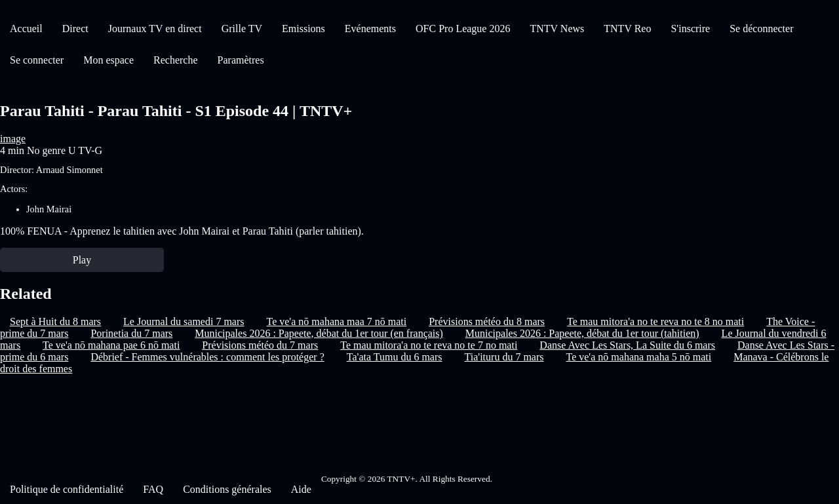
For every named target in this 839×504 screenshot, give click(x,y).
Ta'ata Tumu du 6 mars (395, 357)
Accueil (26, 29)
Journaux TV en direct (155, 29)
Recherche (176, 60)
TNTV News (557, 29)
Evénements (370, 29)
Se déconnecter (761, 29)
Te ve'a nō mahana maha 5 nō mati (638, 357)
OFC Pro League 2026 (463, 29)
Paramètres (241, 60)
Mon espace (108, 60)
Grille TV (242, 29)
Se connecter (37, 60)
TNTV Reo (627, 29)
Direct (75, 29)
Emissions (303, 29)
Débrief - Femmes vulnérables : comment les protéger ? (207, 357)
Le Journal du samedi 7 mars (184, 321)
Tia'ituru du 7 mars (504, 357)
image (13, 139)
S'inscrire (690, 29)
